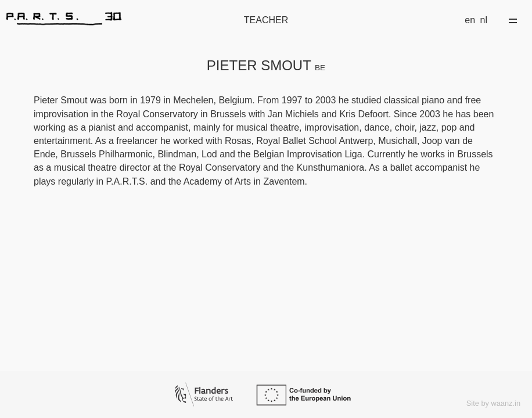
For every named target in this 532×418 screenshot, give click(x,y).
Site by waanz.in (493, 403)
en (470, 20)
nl (484, 20)
